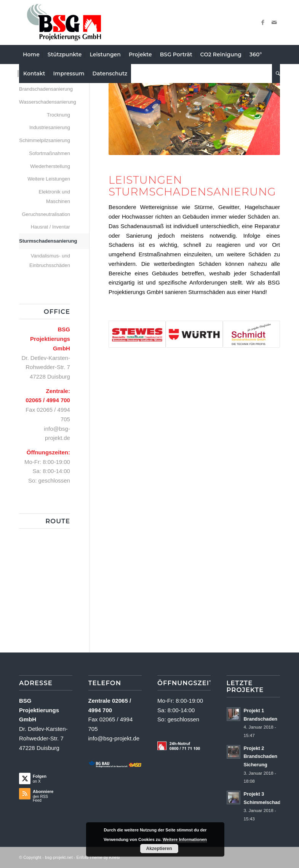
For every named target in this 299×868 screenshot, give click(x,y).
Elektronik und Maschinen (54, 197)
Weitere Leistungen (49, 179)
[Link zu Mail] (274, 22)
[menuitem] (31, 54)
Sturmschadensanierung (45, 241)
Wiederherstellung (50, 166)
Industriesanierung (50, 127)
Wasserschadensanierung (45, 102)
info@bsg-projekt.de (114, 738)
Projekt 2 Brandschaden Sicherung (261, 756)
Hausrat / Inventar (50, 227)
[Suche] (276, 74)
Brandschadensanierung (45, 89)
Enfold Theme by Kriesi (98, 857)
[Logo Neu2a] (64, 22)
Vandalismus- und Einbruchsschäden (50, 261)
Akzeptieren (159, 849)
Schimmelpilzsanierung (45, 140)
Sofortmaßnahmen (50, 153)
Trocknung (58, 115)
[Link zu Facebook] (263, 22)
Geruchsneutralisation (46, 214)
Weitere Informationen (185, 839)
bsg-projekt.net (59, 857)
